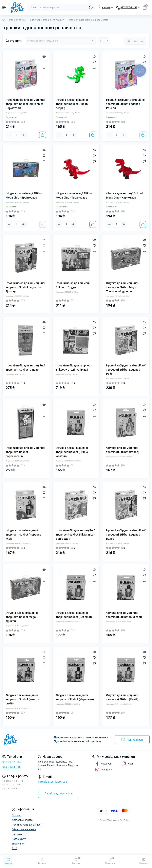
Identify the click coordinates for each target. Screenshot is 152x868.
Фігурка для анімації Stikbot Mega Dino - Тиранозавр (74, 195)
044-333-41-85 (11, 767)
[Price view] (142, 41)
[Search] (91, 8)
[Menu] (4, 8)
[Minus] (9, 135)
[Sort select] (60, 41)
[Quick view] (44, 56)
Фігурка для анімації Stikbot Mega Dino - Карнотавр (124, 195)
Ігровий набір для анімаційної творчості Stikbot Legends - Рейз (126, 370)
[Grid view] (129, 41)
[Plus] (23, 135)
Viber (127, 764)
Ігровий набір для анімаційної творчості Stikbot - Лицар (25, 368)
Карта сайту (19, 839)
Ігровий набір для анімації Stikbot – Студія (73, 285)
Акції (15, 848)
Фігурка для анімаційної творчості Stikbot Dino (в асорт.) (72, 104)
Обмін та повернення (24, 829)
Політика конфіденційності (27, 825)
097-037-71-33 (11, 762)
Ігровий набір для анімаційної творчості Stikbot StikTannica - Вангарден (76, 535)
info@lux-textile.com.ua (53, 782)
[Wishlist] (44, 62)
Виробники (18, 844)
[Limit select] (104, 41)
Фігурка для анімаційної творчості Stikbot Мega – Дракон (22, 617)
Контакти (17, 834)
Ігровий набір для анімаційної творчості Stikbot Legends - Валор (126, 535)
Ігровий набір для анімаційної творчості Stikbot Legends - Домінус (25, 287)
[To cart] (43, 135)
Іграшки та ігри (18, 20)
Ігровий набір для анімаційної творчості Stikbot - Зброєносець (25, 452)
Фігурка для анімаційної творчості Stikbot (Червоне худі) (23, 535)
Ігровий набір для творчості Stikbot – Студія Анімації (74, 368)
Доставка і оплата (22, 820)
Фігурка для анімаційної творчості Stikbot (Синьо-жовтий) (72, 452)
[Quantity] (16, 135)
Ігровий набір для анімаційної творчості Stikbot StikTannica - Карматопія (25, 104)
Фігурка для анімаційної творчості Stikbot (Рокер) (123, 450)
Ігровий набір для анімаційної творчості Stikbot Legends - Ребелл (126, 104)
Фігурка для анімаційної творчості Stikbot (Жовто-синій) (23, 699)
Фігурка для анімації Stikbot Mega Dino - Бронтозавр (24, 195)
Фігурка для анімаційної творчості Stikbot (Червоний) (75, 697)
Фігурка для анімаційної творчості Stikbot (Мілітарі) (124, 615)
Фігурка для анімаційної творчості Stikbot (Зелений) (74, 615)
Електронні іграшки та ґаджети (48, 20)
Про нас (16, 815)
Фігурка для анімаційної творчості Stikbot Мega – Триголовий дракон (122, 287)
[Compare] (44, 68)
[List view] (135, 41)
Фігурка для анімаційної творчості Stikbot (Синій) (122, 697)
